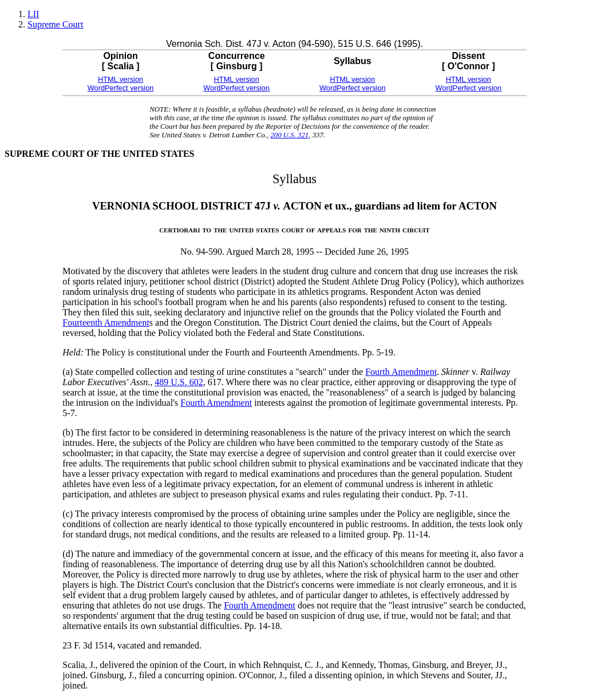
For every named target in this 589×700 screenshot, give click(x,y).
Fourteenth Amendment (106, 323)
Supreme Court (55, 24)
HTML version (120, 79)
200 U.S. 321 (289, 135)
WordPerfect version (121, 88)
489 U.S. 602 (179, 382)
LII (33, 14)
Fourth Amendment (401, 372)
